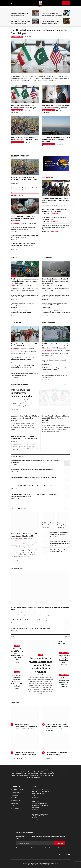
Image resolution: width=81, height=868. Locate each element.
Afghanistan (47, 178)
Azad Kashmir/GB (49, 323)
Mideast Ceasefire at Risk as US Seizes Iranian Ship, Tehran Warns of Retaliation (56, 140)
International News (17, 37)
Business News (17, 570)
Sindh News (47, 258)
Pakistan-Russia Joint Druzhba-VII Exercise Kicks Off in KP (21, 14)
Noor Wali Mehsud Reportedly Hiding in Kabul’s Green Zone (54, 219)
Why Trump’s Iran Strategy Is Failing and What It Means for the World (40, 817)
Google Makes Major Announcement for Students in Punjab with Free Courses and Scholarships (25, 282)
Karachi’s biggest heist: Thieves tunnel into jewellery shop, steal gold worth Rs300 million (56, 312)
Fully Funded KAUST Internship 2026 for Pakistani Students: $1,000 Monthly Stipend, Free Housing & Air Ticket (34, 496)
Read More (15, 411)
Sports (17, 647)
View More (67, 386)
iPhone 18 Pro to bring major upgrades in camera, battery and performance (33, 479)
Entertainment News (16, 540)
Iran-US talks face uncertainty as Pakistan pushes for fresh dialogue (40, 32)
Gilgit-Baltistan (62, 644)
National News (15, 11)
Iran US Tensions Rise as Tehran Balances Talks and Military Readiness (24, 439)
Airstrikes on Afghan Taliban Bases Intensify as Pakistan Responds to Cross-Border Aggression (55, 228)
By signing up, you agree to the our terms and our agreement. (37, 849)
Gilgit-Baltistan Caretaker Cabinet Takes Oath (64, 660)
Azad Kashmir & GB (47, 351)
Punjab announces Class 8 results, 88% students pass (22, 305)
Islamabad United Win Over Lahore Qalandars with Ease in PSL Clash (17, 655)
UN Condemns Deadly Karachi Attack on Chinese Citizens (51, 22)
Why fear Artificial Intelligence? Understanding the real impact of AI (31, 487)
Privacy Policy (49, 849)
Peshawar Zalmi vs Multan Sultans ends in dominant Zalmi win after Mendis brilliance (41, 666)
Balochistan (16, 323)
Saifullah (64, 690)
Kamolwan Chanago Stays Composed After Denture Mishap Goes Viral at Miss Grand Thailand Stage (63, 525)
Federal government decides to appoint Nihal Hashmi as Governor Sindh (56, 297)
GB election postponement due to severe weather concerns (64, 683)
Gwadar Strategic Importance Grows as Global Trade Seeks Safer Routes (25, 375)
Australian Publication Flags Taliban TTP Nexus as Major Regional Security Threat (56, 201)
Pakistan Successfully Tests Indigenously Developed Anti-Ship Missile (23, 229)
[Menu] (12, 3)
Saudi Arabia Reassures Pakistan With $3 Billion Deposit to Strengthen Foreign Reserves (23, 246)
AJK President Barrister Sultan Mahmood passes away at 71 (54, 377)
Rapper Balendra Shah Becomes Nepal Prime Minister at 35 (24, 536)
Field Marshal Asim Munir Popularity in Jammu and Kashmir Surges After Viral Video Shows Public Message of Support (56, 347)
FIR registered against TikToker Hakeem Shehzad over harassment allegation (59, 552)
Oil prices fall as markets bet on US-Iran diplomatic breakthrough (30, 629)
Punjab (44, 11)
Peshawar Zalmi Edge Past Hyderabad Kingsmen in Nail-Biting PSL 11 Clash (17, 682)
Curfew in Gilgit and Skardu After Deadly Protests (54, 362)
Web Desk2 (64, 666)
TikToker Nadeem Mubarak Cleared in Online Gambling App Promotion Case (48, 525)
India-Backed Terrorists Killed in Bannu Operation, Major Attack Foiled (25, 139)
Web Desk (17, 663)
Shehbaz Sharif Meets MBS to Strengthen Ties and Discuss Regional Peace (24, 237)
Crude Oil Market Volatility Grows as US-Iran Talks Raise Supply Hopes (32, 621)
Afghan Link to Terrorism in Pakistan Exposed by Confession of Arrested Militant (25, 359)
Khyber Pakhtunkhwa (18, 143)
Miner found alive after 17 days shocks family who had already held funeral (24, 190)
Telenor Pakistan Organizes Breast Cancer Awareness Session (20, 22)
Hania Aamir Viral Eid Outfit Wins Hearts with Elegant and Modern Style (60, 543)
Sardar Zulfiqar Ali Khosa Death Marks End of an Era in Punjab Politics (24, 297)
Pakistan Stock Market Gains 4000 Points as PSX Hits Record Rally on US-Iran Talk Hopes (40, 610)
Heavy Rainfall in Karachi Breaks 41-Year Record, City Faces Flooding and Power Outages (55, 282)
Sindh (44, 286)
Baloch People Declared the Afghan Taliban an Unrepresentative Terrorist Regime (24, 367)
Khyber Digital (54, 864)
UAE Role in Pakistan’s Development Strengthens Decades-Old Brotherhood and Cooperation (40, 806)
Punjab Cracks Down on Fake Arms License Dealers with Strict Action (51, 14)
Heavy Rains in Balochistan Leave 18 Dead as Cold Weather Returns (24, 346)
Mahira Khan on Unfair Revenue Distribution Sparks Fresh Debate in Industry (60, 535)
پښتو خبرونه (66, 3)
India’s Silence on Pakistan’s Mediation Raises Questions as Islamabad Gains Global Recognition (40, 793)
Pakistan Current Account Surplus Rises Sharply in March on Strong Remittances (23, 219)
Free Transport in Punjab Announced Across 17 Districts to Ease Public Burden (24, 312)
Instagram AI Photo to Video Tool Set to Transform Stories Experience (32, 470)
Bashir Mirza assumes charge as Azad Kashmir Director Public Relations (56, 369)
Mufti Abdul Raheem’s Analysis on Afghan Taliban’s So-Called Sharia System (55, 211)
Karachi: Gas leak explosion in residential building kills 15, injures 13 (54, 305)
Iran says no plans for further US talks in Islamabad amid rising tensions (56, 107)
